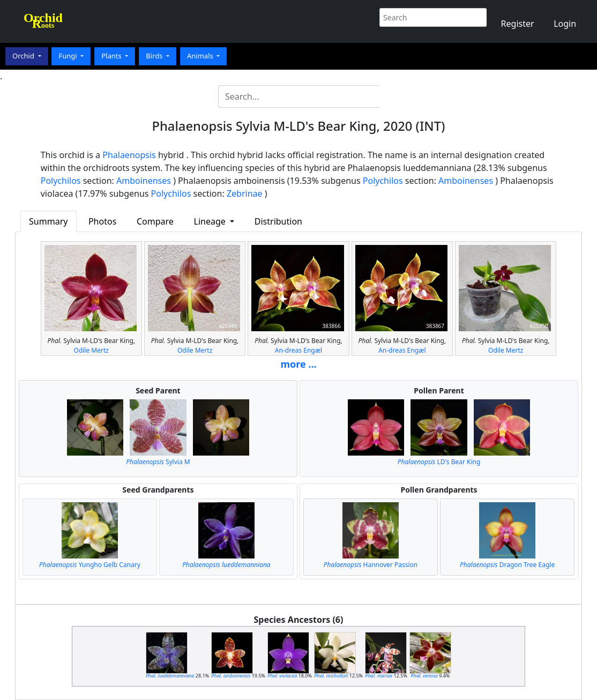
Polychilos (61, 181)
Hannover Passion (371, 565)
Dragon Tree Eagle (507, 565)
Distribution (278, 221)
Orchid (24, 56)
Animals (201, 56)
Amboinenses (144, 181)
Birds (155, 56)
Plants (112, 56)
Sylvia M (158, 462)
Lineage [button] (211, 221)
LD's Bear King (439, 462)
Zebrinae (245, 193)
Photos (102, 221)
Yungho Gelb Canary (90, 565)
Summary (48, 221)
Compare (155, 221)
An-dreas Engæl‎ (298, 350)
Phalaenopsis (129, 155)
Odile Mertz (91, 350)
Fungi (69, 56)
